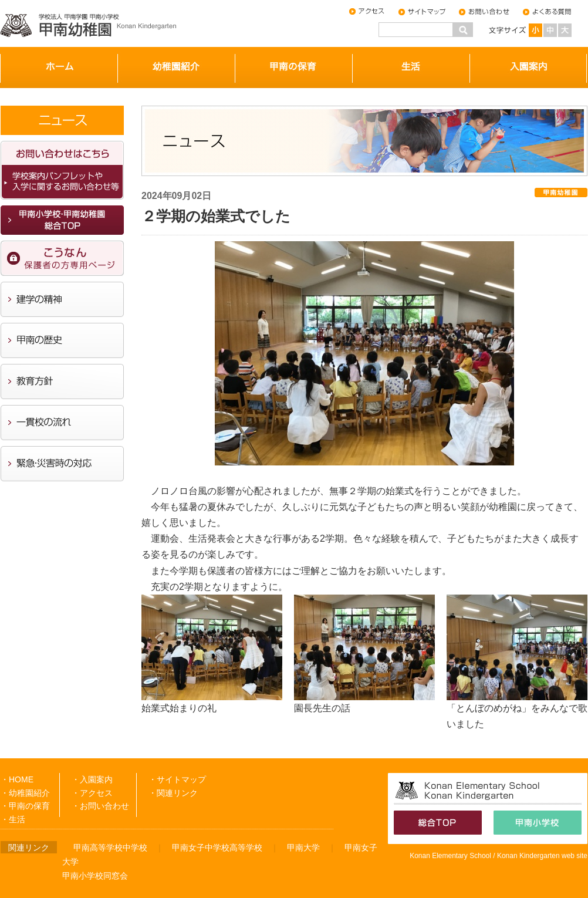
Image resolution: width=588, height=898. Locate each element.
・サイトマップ (177, 779)
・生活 (13, 819)
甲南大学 (303, 848)
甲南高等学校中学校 (110, 848)
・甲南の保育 (25, 806)
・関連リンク (173, 793)
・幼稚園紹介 (25, 793)
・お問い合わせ (100, 806)
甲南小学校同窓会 (95, 876)
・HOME (17, 779)
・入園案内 (92, 779)
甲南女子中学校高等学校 (217, 848)
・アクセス (92, 793)
